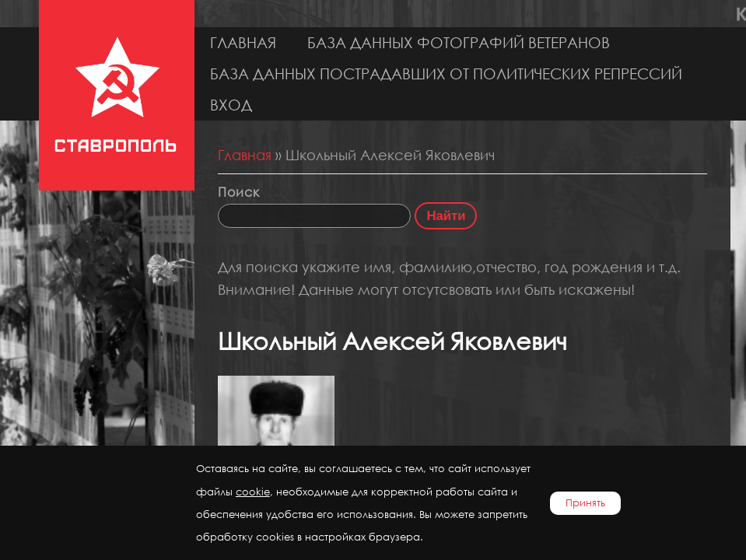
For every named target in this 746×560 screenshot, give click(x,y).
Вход (231, 105)
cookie (253, 492)
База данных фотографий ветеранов (459, 42)
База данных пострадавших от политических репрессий (446, 73)
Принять (585, 503)
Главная (243, 42)
